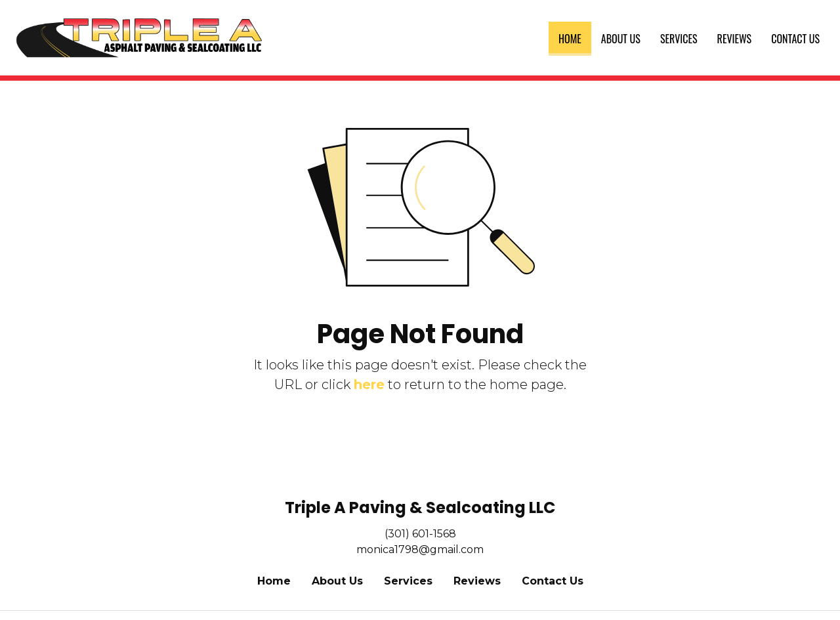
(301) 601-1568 (420, 534)
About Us (621, 39)
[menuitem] (570, 39)
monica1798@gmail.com (420, 549)
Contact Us (795, 39)
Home (575, 36)
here (369, 384)
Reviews (735, 39)
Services (679, 39)
